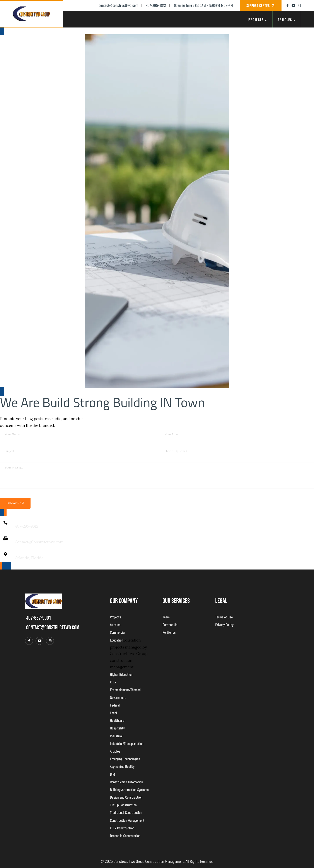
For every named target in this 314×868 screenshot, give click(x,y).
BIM (112, 775)
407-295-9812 (26, 527)
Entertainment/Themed (125, 690)
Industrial (116, 736)
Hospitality (117, 728)
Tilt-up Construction (123, 805)
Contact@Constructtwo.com (39, 542)
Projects (258, 20)
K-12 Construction (122, 828)
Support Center (259, 6)
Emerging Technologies (125, 759)
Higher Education (121, 675)
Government (118, 698)
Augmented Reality (122, 767)
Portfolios (169, 632)
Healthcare (117, 721)
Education (116, 640)
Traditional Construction (126, 813)
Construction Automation (126, 782)
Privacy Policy (224, 625)
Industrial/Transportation (127, 744)
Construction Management (127, 821)
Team (166, 617)
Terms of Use (224, 617)
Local (113, 713)
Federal (115, 705)
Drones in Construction (125, 836)
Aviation (115, 625)
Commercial (118, 632)
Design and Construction (126, 797)
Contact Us (170, 625)
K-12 (113, 682)
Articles (287, 20)
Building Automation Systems (129, 790)
